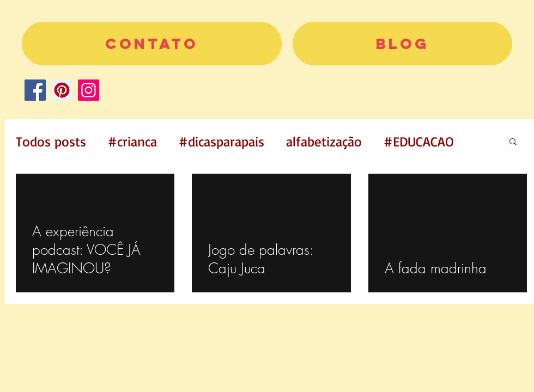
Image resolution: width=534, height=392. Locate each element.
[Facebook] (35, 90)
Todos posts (51, 141)
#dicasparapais (222, 141)
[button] (513, 142)
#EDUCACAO (419, 141)
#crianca (132, 141)
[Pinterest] (62, 90)
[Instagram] (89, 90)
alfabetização (324, 141)
